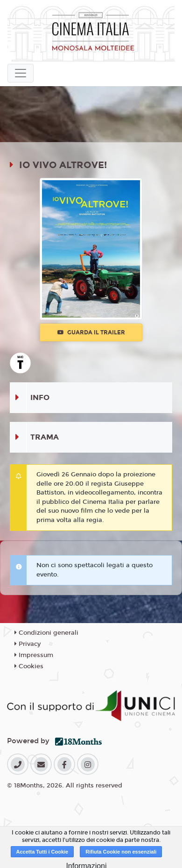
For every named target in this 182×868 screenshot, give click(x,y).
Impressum (34, 655)
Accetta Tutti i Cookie (42, 852)
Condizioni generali (46, 633)
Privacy (28, 644)
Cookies (29, 666)
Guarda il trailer (91, 332)
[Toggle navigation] (21, 73)
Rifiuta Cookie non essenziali (121, 852)
